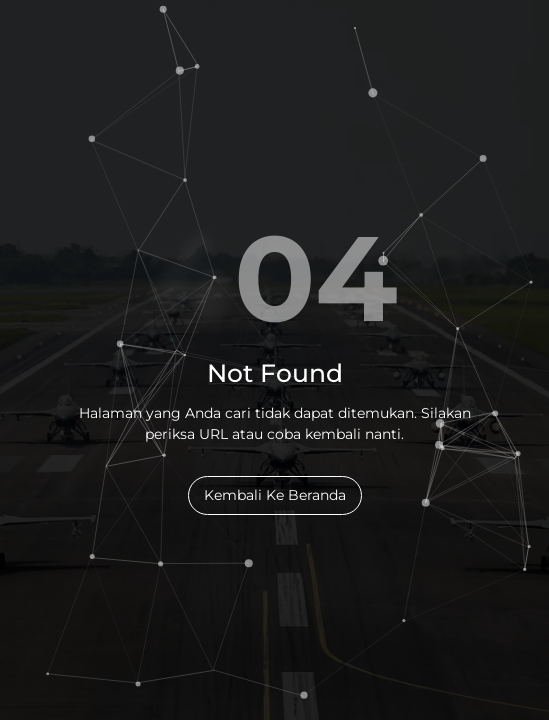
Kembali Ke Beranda (275, 495)
